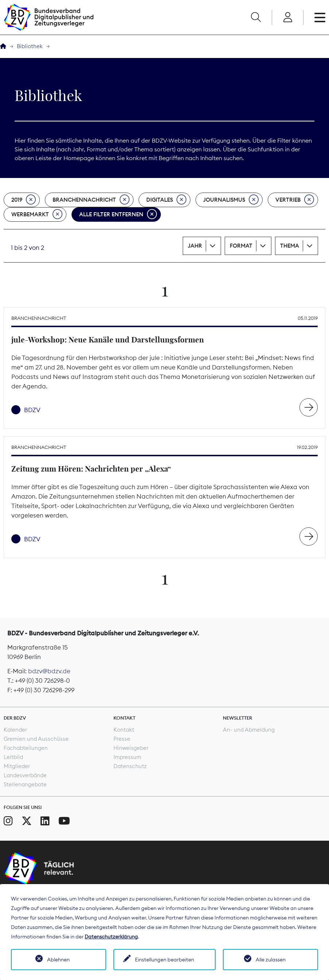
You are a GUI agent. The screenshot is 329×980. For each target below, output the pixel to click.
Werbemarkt (37, 214)
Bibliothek (30, 46)
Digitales (166, 200)
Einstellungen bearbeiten (164, 960)
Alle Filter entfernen (118, 214)
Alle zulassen (271, 960)
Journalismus (231, 200)
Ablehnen (58, 960)
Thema (290, 246)
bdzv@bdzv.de (49, 671)
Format (241, 246)
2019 (24, 200)
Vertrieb (295, 200)
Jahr (195, 246)
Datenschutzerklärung (111, 937)
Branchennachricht (91, 200)
